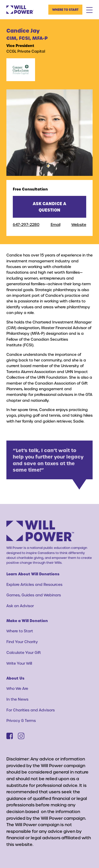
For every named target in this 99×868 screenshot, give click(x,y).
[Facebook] (10, 736)
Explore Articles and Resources (34, 584)
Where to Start (65, 9)
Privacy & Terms (21, 721)
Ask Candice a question (49, 207)
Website (79, 225)
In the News (17, 699)
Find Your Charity (22, 642)
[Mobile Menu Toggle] (89, 10)
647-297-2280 (26, 225)
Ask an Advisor (20, 606)
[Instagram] (21, 736)
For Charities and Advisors (31, 710)
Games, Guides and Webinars (34, 595)
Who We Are (17, 688)
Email (56, 225)
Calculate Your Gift (24, 652)
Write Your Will (19, 663)
